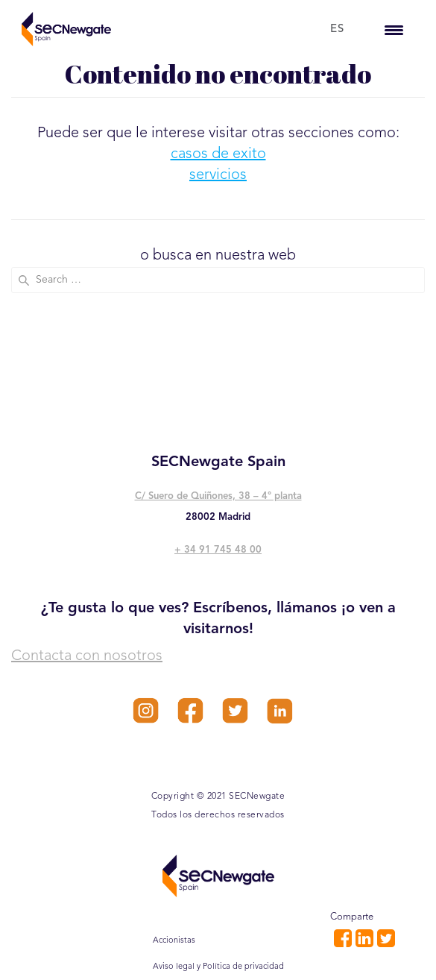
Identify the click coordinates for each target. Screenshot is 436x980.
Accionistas (174, 941)
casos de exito (218, 154)
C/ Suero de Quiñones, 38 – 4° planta (218, 496)
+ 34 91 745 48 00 (218, 550)
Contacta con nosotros (87, 656)
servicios (218, 175)
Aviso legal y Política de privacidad (218, 967)
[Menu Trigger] (394, 29)
